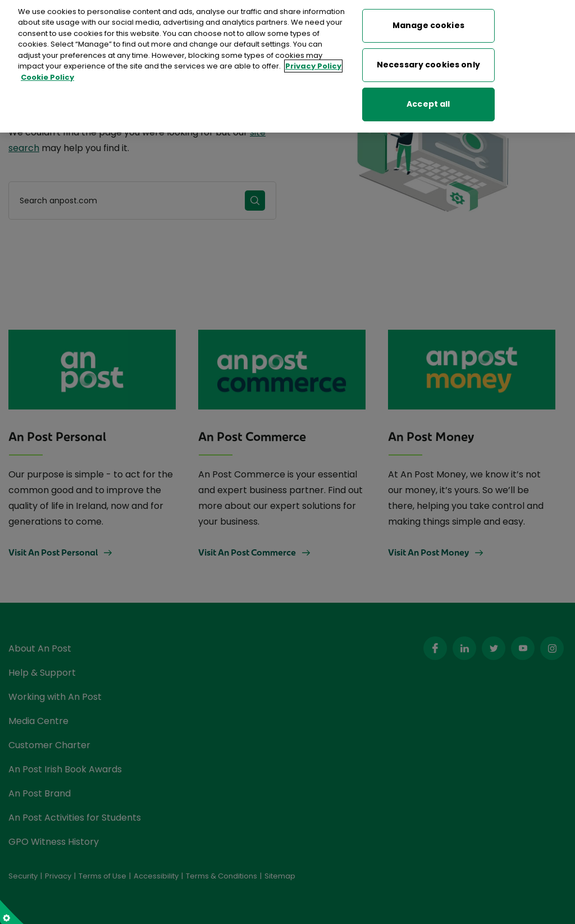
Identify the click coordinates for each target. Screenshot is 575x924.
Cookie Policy (47, 72)
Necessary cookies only (428, 60)
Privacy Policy (313, 61)
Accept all (428, 99)
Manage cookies (428, 20)
